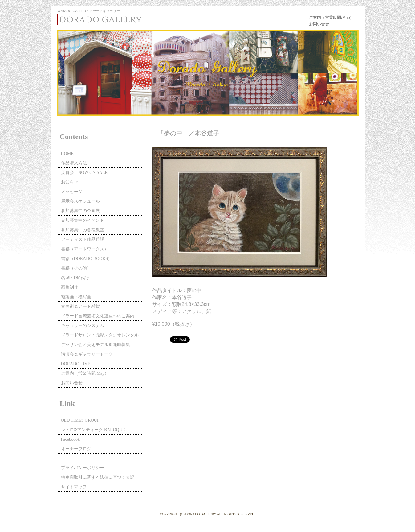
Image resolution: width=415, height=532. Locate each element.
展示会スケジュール (80, 201)
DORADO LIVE (76, 364)
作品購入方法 (74, 163)
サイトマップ (74, 487)
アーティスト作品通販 (85, 239)
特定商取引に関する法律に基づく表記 (98, 477)
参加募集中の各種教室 (83, 230)
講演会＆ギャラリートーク (87, 354)
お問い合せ (319, 24)
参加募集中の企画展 (80, 211)
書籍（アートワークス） (85, 249)
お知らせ (70, 182)
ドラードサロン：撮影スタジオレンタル (100, 335)
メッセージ (72, 192)
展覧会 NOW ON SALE (84, 173)
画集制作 (70, 287)
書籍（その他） (76, 268)
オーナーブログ (76, 449)
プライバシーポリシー (83, 468)
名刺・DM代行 (75, 278)
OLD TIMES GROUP (80, 420)
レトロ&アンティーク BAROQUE (93, 430)
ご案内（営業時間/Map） (331, 18)
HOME (67, 153)
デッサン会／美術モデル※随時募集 (96, 345)
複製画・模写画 (76, 297)
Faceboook (70, 439)
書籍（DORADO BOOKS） (87, 259)
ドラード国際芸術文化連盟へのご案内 (98, 316)
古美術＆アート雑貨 (80, 306)
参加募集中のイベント (83, 220)
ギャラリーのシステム (83, 326)
